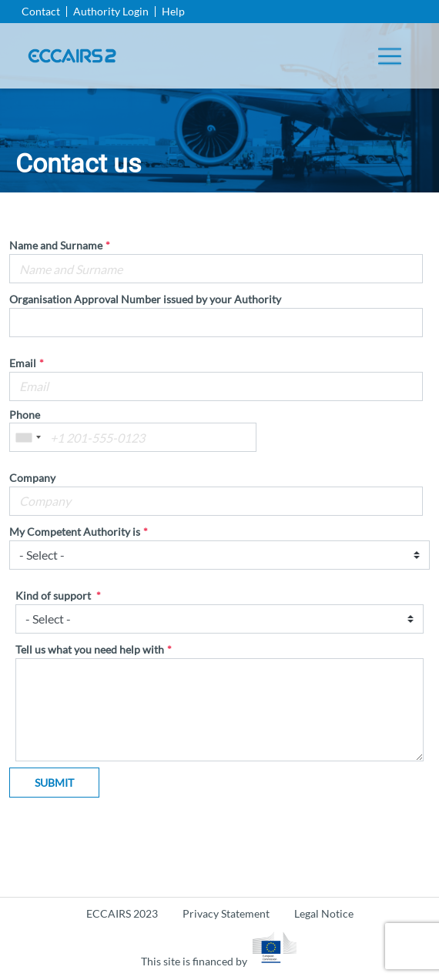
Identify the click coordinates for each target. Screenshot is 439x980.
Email (23, 363)
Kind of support (54, 596)
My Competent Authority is (75, 532)
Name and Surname (56, 246)
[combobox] (28, 437)
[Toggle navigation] (390, 56)
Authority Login (111, 12)
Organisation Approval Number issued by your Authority (145, 299)
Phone (25, 415)
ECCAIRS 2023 (122, 913)
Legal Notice (324, 913)
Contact (41, 12)
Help (173, 12)
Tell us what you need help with (90, 650)
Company (32, 478)
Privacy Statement (226, 913)
